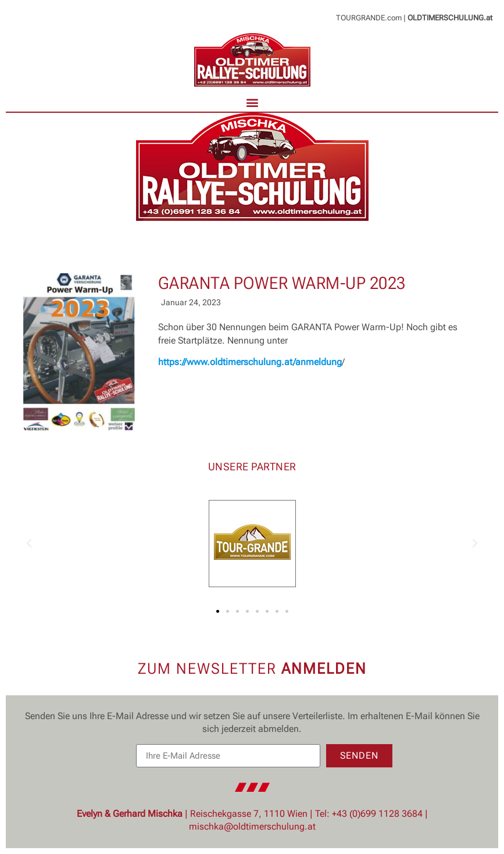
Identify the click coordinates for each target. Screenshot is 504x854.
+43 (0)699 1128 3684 (377, 814)
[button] (252, 102)
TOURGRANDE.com (369, 18)
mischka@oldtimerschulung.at (252, 826)
